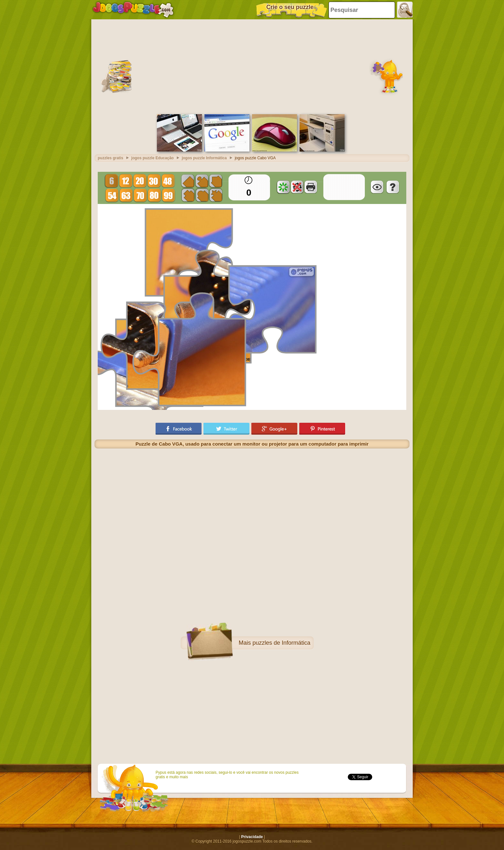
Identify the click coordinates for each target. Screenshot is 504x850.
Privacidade (252, 837)
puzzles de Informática (281, 643)
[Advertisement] (252, 66)
